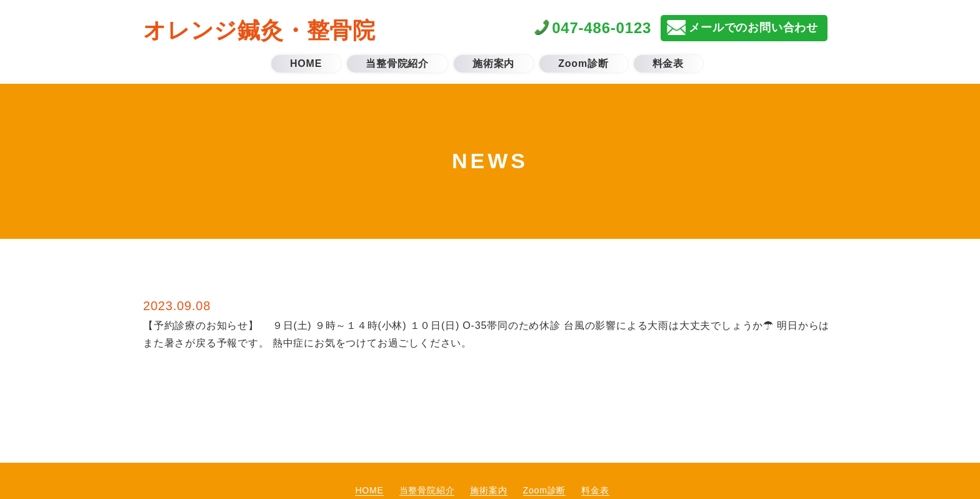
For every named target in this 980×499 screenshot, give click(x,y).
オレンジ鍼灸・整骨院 (259, 30)
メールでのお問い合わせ (753, 28)
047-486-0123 (602, 28)
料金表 (595, 490)
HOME (369, 490)
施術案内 (488, 490)
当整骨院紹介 (427, 490)
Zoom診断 (545, 490)
